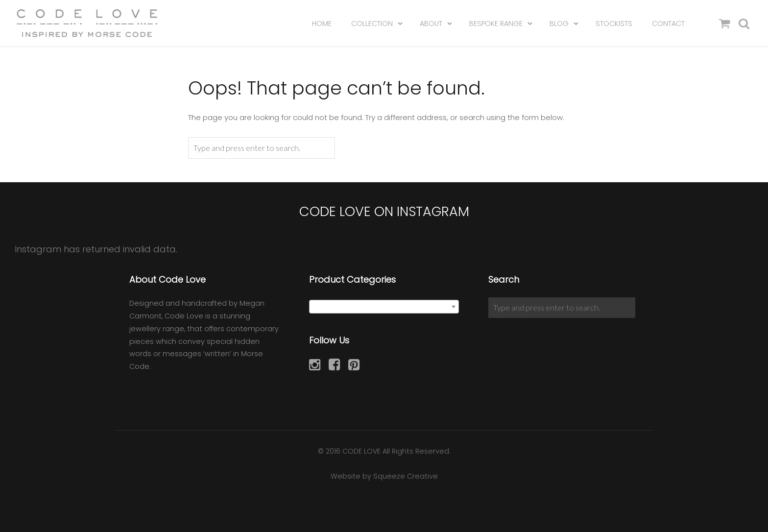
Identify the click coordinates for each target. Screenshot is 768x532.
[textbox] (384, 307)
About (431, 24)
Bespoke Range (496, 24)
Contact (668, 24)
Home (322, 24)
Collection (372, 24)
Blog (559, 24)
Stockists (614, 24)
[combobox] (384, 307)
